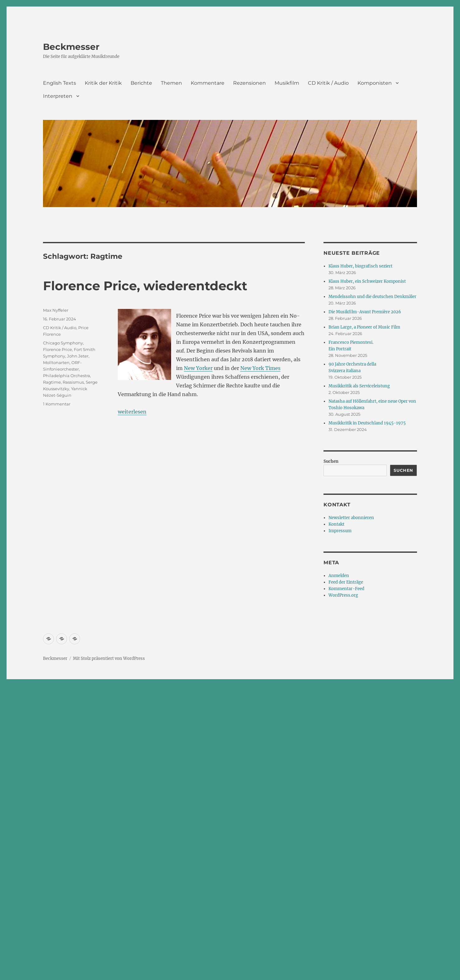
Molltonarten (56, 362)
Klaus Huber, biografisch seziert (360, 266)
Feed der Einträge (346, 582)
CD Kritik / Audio (328, 83)
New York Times (260, 368)
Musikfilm (287, 83)
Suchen (331, 461)
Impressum (340, 531)
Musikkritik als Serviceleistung (359, 386)
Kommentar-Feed (346, 589)
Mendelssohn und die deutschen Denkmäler (372, 297)
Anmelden (339, 576)
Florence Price (57, 349)
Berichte (141, 83)
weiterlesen (132, 412)
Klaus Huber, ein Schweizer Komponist (367, 281)
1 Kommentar (57, 404)
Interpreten (58, 96)
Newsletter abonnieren (351, 518)
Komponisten (375, 83)
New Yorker (198, 368)
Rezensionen (249, 83)
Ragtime (52, 382)
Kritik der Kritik (103, 83)
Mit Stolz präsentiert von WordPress (109, 658)
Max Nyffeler (56, 310)
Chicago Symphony (63, 343)
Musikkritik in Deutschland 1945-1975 (367, 423)
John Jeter (78, 356)
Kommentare (208, 83)
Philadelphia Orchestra (67, 376)
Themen (171, 83)
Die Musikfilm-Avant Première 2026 (365, 312)
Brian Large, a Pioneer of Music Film (364, 327)
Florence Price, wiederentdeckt (145, 286)
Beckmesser (71, 47)
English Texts (60, 83)
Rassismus (73, 382)
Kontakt (336, 524)
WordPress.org (343, 595)
